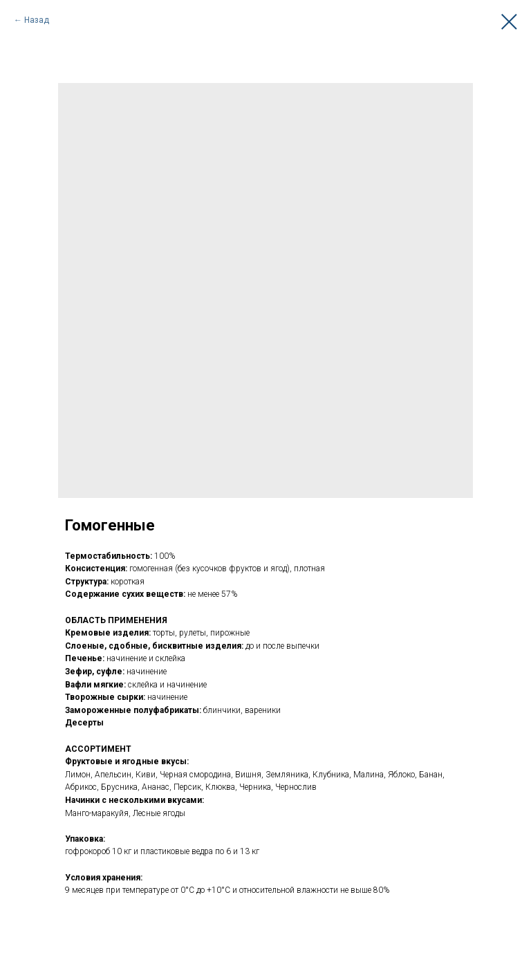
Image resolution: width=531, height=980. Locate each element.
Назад (37, 20)
